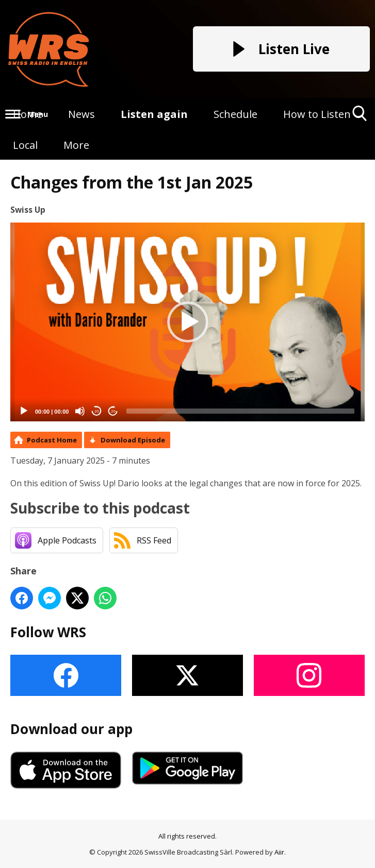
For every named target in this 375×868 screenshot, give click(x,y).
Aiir (279, 852)
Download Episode (133, 440)
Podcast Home (52, 440)
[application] (187, 322)
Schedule (235, 114)
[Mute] (80, 411)
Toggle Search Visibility (360, 117)
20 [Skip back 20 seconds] (97, 411)
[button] (188, 322)
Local (25, 145)
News (81, 114)
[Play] (24, 411)
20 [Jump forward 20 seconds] (113, 411)
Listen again (154, 114)
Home (28, 114)
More (76, 145)
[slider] (240, 411)
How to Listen (317, 114)
